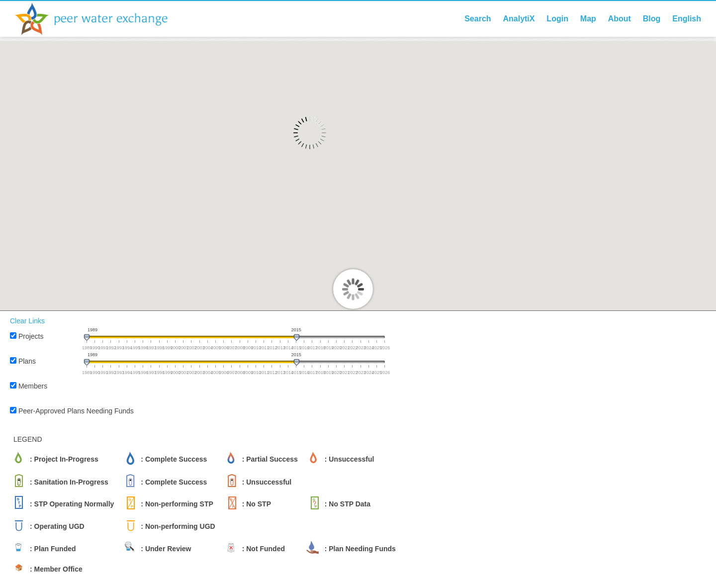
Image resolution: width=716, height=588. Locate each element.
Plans (27, 361)
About (620, 19)
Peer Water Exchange (99, 19)
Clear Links (27, 321)
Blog (652, 19)
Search (478, 19)
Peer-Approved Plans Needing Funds (76, 411)
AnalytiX (519, 19)
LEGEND (28, 439)
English (687, 19)
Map (588, 19)
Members (33, 386)
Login (557, 19)
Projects (31, 336)
